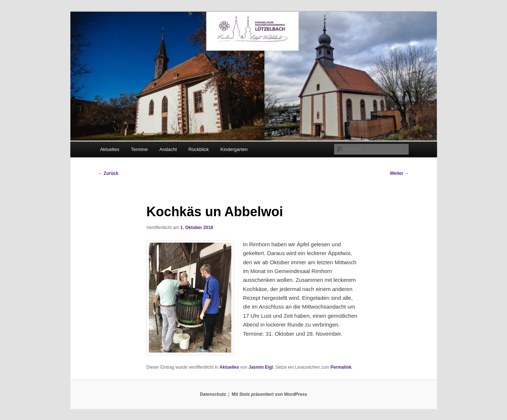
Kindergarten (234, 149)
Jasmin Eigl (261, 367)
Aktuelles (110, 149)
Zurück (108, 173)
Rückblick (199, 149)
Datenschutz (213, 394)
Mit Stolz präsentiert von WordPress (269, 394)
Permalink (341, 367)
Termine (139, 149)
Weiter (400, 173)
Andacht (168, 149)
